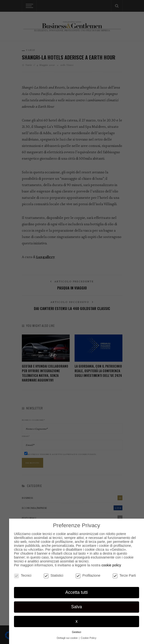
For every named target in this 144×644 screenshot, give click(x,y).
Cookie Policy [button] (89, 638)
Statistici (53, 575)
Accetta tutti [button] (76, 592)
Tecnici (23, 575)
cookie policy (111, 565)
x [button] (77, 621)
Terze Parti (124, 575)
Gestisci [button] (76, 632)
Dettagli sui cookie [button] (67, 638)
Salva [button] (77, 607)
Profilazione (88, 575)
